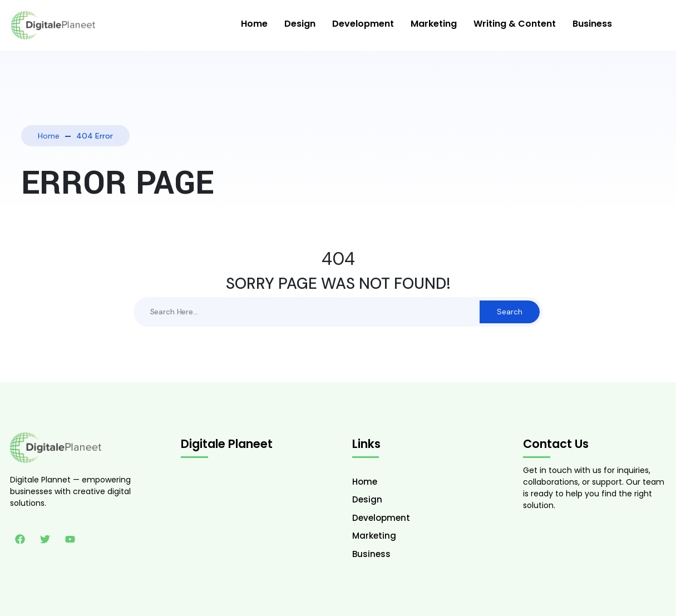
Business (592, 24)
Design (300, 24)
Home (254, 24)
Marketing (434, 24)
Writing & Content (515, 24)
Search (510, 312)
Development (363, 24)
